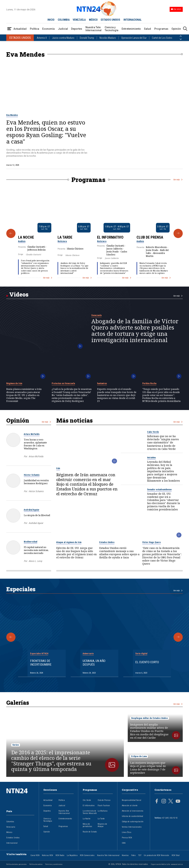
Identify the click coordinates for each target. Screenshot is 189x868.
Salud (147, 29)
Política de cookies (36, 864)
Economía (48, 29)
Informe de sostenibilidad (132, 816)
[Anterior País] (181, 36)
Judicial (63, 29)
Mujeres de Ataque (102, 825)
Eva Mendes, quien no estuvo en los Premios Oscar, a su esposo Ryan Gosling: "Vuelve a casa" (46, 132)
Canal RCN (35, 855)
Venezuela (96, 315)
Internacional (12, 843)
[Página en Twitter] (171, 802)
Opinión (176, 29)
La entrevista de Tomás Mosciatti (90, 812)
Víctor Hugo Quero (152, 542)
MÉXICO (93, 20)
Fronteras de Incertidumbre (41, 663)
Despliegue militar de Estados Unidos (150, 718)
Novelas (125, 855)
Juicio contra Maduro (63, 38)
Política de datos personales (17, 864)
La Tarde (65, 237)
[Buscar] (185, 29)
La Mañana (103, 811)
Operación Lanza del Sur (134, 38)
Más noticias (74, 420)
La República (72, 855)
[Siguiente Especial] (178, 637)
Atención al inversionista (133, 811)
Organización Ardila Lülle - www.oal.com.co (167, 864)
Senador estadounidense (159, 490)
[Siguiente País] (181, 39)
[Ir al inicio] (20, 797)
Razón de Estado (90, 832)
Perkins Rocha (149, 383)
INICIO (51, 20)
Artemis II (42, 38)
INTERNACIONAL (133, 20)
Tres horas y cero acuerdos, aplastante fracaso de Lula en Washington (35, 444)
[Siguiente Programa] (178, 233)
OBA (124, 843)
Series (16, 745)
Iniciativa (151, 458)
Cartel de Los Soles (162, 38)
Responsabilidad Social (132, 800)
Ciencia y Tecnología (111, 29)
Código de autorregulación (133, 822)
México (9, 832)
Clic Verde (87, 800)
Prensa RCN (127, 838)
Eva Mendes (12, 115)
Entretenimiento (131, 29)
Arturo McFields (32, 434)
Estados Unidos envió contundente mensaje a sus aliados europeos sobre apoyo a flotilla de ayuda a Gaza (119, 553)
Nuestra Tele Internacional (93, 29)
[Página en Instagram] (164, 802)
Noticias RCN (47, 855)
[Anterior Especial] (11, 637)
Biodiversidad (31, 542)
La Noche (26, 237)
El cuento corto (147, 662)
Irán (58, 468)
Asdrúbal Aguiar (32, 510)
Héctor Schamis (32, 475)
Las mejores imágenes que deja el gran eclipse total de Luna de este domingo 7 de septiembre (148, 768)
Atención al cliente (130, 806)
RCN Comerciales (87, 855)
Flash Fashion (104, 806)
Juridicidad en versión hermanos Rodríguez (36, 482)
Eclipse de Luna (139, 756)
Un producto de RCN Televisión (156, 855)
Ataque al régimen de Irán (69, 542)
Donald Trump (87, 38)
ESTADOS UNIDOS (110, 20)
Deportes (77, 29)
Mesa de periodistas (87, 825)
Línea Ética (127, 832)
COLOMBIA (64, 20)
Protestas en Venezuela (63, 383)
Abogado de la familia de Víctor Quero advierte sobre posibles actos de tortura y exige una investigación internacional (135, 331)
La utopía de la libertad (37, 515)
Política (35, 29)
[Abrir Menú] (9, 29)
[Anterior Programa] (11, 233)
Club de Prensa (150, 237)
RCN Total (176, 855)
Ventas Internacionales (132, 827)
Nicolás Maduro (108, 38)
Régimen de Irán (14, 383)
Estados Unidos (107, 542)
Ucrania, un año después (94, 663)
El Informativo (110, 237)
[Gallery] (94, 233)
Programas (161, 29)
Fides (133, 855)
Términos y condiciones (54, 864)
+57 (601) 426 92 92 (170, 818)
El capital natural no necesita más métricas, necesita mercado (36, 550)
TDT (140, 855)
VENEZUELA (79, 20)
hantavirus (102, 383)
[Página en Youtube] (178, 802)
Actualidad (20, 29)
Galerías (18, 702)
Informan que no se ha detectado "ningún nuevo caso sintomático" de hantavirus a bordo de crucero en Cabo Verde (163, 442)
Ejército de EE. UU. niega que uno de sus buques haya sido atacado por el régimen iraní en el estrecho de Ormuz (77, 553)
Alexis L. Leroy (35, 561)
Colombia (10, 822)
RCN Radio (60, 855)
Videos (19, 294)
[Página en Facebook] (157, 802)
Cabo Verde (153, 432)
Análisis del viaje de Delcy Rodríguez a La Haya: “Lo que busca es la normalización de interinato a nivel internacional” (74, 268)
